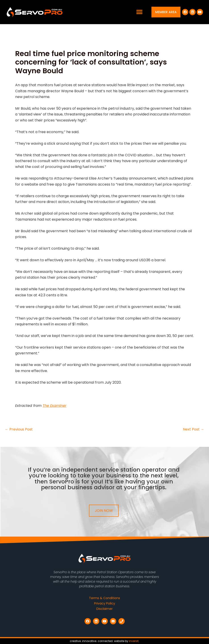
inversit (134, 641)
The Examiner (55, 406)
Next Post (193, 429)
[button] (140, 12)
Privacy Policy (105, 603)
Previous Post (19, 429)
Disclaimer (104, 609)
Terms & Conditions (104, 598)
